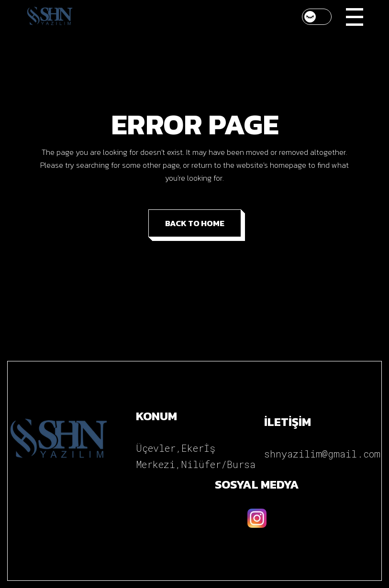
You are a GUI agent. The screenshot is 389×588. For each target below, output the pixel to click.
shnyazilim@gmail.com (322, 454)
